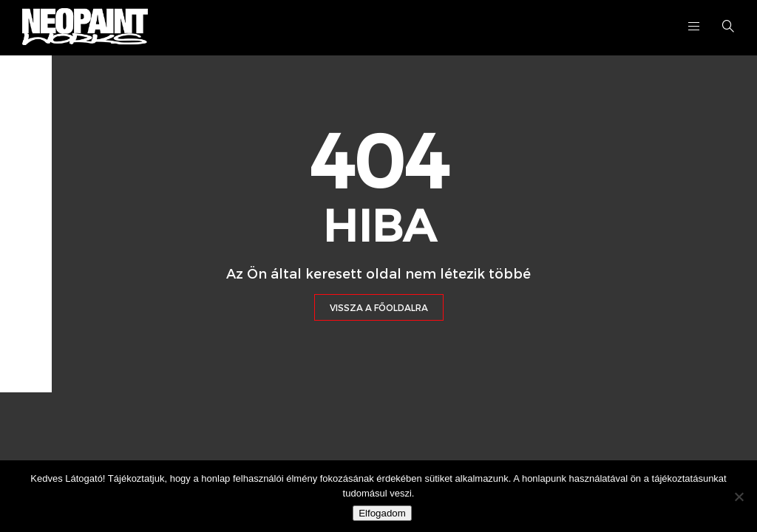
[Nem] (739, 497)
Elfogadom (382, 513)
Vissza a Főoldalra (379, 307)
